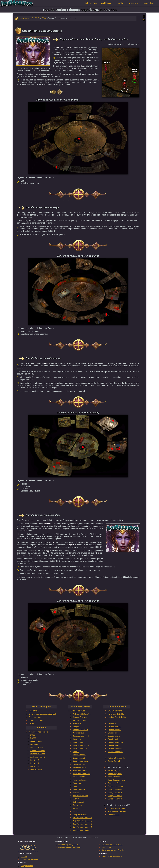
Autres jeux (134, 3)
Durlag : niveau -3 (115, 796)
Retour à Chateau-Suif (117, 758)
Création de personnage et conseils (43, 714)
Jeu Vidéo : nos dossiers (38, 732)
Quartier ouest (113, 745)
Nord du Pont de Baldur (117, 717)
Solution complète (36, 720)
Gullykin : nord (78, 802)
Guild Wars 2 (107, 3)
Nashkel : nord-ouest (81, 745)
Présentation (34, 711)
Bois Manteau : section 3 (82, 824)
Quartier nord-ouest (116, 742)
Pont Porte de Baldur (116, 714)
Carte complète (35, 717)
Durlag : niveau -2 (115, 793)
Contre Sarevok (114, 761)
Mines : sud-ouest (79, 780)
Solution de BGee (78, 711)
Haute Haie (77, 739)
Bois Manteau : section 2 (82, 821)
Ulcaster (76, 793)
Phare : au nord (79, 789)
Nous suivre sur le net (29, 859)
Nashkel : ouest (79, 758)
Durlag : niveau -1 (115, 789)
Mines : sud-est (79, 777)
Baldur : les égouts (115, 752)
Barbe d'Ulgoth (114, 771)
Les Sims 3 (35, 760)
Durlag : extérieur (115, 783)
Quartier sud (113, 739)
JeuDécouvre (25, 18)
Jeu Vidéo (36, 18)
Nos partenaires (27, 866)
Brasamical (77, 723)
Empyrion (34, 744)
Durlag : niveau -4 (115, 799)
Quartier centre (114, 736)
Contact (24, 857)
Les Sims (121, 3)
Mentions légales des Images (70, 847)
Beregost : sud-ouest (81, 736)
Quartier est (113, 723)
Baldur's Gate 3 (36, 741)
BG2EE (33, 738)
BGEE (33, 735)
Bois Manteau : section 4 (82, 827)
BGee (44, 18)
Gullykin (76, 799)
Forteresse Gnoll (79, 767)
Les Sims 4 (35, 763)
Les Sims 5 (35, 766)
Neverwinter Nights (38, 751)
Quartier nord (113, 733)
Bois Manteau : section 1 (82, 818)
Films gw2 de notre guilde (112, 856)
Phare (75, 786)
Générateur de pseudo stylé (113, 850)
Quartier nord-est (115, 727)
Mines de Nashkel (80, 771)
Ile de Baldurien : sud (116, 777)
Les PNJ (32, 723)
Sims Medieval (36, 770)
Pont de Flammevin (80, 796)
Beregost (76, 727)
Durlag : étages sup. (116, 786)
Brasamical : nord (115, 711)
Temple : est (77, 805)
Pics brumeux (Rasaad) (117, 811)
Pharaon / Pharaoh (38, 754)
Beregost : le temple (80, 730)
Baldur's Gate (91, 3)
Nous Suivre (148, 3)
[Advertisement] (33, 50)
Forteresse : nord (79, 764)
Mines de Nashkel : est (81, 774)
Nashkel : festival (79, 755)
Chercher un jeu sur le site (112, 845)
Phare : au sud (78, 783)
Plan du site (107, 847)
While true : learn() (37, 757)
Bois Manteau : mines (81, 830)
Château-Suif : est (80, 717)
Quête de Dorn (114, 815)
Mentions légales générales (69, 845)
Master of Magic (36, 748)
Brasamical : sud (79, 720)
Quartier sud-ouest (115, 749)
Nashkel (76, 752)
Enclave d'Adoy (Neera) (117, 808)
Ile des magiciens (115, 774)
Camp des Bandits (80, 815)
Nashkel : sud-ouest (80, 761)
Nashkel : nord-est (80, 749)
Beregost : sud (78, 733)
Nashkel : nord (78, 742)
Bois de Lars (77, 808)
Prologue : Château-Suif (82, 714)
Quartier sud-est (114, 730)
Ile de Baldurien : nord (117, 780)
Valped (75, 811)
